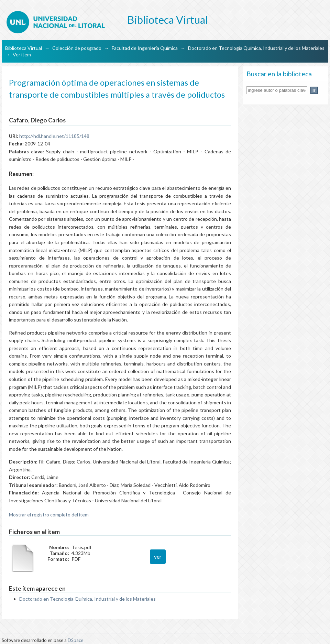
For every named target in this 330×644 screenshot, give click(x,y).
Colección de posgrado (77, 48)
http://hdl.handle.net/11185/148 (54, 136)
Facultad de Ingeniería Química (145, 48)
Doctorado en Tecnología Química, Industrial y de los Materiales (256, 48)
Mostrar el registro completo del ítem (49, 515)
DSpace (75, 640)
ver (158, 557)
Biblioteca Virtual (24, 48)
